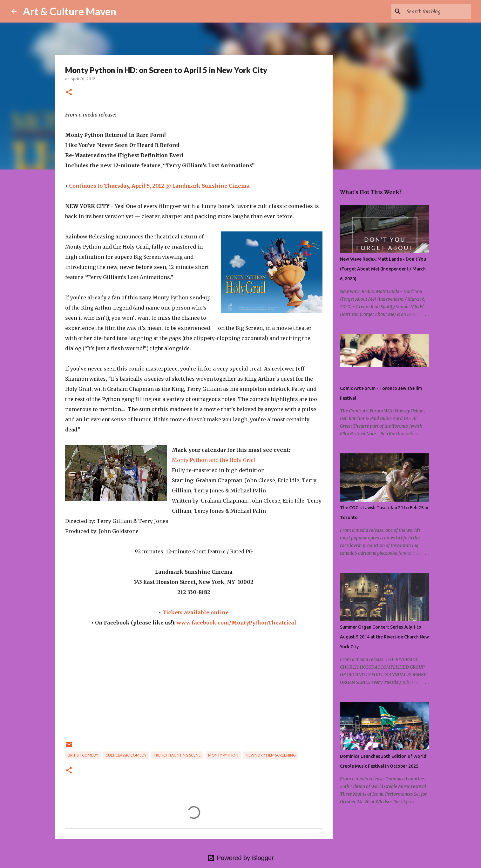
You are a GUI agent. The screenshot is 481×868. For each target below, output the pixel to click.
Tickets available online (196, 612)
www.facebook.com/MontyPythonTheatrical (237, 623)
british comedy (83, 755)
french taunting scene (177, 755)
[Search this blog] (437, 11)
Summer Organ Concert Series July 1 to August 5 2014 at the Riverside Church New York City (384, 637)
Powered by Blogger (240, 858)
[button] (69, 93)
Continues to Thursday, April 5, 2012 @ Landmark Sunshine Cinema (159, 186)
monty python (223, 755)
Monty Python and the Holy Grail (214, 460)
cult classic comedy (126, 755)
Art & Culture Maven (70, 11)
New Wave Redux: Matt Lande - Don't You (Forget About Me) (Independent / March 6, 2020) (383, 269)
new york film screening (271, 755)
